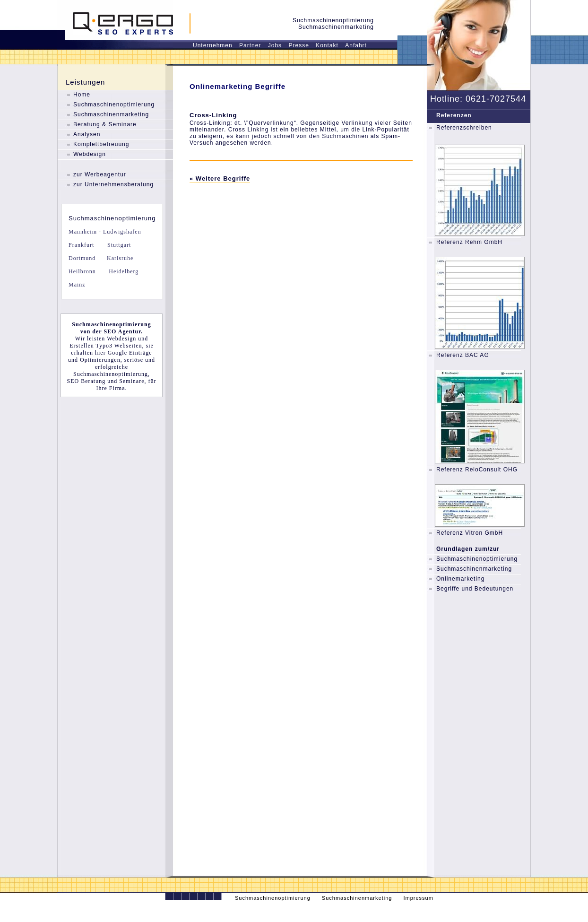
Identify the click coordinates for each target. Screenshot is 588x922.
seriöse (134, 360)
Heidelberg (123, 271)
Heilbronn (82, 271)
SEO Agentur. (123, 331)
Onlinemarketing (460, 579)
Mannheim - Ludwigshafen (105, 232)
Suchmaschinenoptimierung (114, 104)
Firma (117, 388)
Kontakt (327, 45)
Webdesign (90, 154)
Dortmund (82, 258)
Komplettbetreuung (101, 144)
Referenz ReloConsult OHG (477, 470)
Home (82, 95)
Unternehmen (213, 45)
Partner (250, 45)
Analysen (87, 134)
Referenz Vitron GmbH (470, 533)
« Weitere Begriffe (220, 178)
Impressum (418, 898)
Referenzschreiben (464, 128)
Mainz (77, 285)
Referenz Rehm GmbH (469, 242)
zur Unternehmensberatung (113, 184)
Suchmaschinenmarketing (111, 114)
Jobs (275, 45)
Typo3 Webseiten (119, 346)
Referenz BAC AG (463, 355)
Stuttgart (118, 245)
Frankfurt (81, 245)
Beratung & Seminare (105, 124)
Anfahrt (356, 45)
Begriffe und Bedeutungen (475, 589)
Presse (298, 45)
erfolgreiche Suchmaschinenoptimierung (111, 370)
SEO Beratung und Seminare (106, 381)
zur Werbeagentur (100, 174)
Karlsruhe (119, 258)
